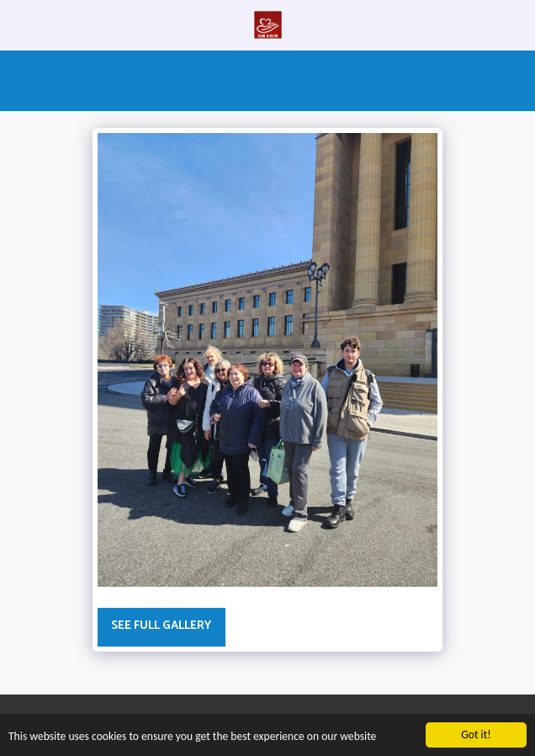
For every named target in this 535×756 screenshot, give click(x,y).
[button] (19, 24)
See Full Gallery (161, 626)
